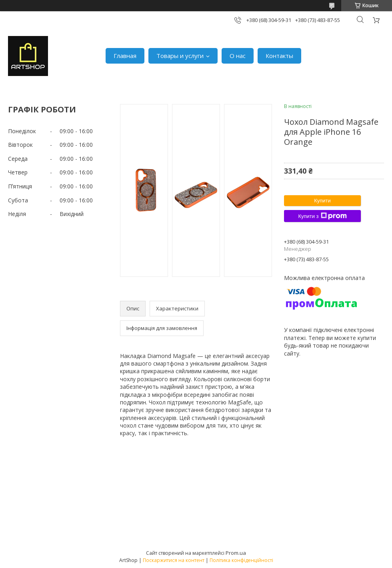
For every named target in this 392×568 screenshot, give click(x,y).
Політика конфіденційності (241, 560)
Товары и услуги (180, 56)
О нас (238, 56)
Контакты (279, 56)
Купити (322, 201)
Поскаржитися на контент (174, 560)
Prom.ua (236, 553)
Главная (125, 56)
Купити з (322, 216)
